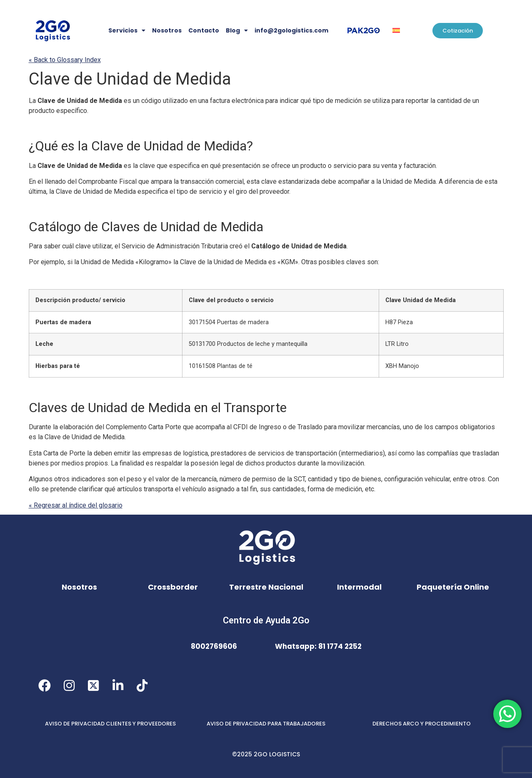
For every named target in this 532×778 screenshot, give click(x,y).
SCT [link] (299, 479)
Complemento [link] (144, 427)
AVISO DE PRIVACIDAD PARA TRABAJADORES (266, 724)
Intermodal (359, 587)
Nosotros (167, 30)
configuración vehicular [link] (417, 479)
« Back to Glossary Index (65, 60)
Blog (237, 30)
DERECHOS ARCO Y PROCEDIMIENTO (422, 724)
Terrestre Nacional (266, 587)
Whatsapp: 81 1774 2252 (318, 646)
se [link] (367, 101)
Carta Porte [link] (165, 427)
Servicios (127, 30)
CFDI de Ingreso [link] (257, 427)
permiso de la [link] (278, 479)
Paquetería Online (453, 587)
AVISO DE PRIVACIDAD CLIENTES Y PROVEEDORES (110, 724)
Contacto (204, 30)
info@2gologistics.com (291, 30)
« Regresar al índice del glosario (76, 505)
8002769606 (214, 646)
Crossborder (173, 587)
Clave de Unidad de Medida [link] (130, 79)
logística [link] (195, 453)
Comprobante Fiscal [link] (107, 181)
